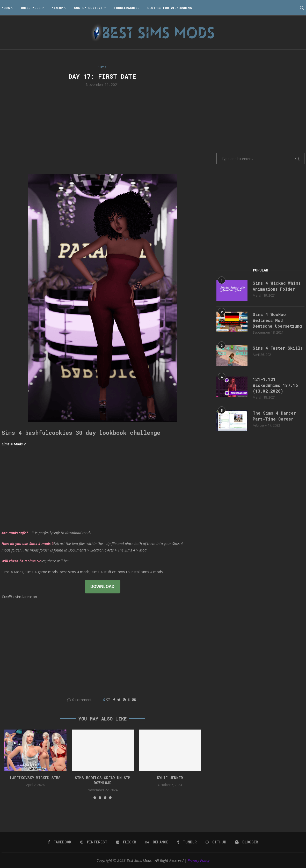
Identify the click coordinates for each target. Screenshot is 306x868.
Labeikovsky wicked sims (35, 778)
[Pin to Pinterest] (124, 700)
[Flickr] (126, 842)
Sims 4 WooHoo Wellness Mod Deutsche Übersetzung (277, 320)
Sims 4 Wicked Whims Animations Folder (277, 286)
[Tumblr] (187, 842)
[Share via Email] (134, 700)
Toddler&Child (127, 8)
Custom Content (88, 8)
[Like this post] (108, 700)
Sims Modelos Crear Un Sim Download (103, 780)
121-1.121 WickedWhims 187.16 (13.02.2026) (275, 385)
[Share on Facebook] (114, 700)
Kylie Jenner (170, 778)
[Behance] (157, 842)
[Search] (302, 8)
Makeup (57, 8)
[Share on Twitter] (119, 700)
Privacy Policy (199, 860)
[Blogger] (247, 842)
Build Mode (31, 8)
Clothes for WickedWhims (170, 8)
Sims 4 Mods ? (13, 444)
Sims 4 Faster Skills (278, 348)
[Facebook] (60, 842)
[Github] (216, 842)
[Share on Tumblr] (129, 700)
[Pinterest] (94, 842)
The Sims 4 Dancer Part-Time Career (274, 416)
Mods (6, 8)
